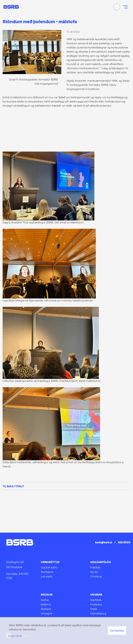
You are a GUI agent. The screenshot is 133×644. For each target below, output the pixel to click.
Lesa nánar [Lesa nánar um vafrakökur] (15, 636)
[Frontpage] (11, 7)
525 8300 (124, 542)
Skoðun (46, 595)
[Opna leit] (117, 7)
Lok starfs (46, 576)
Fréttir (94, 609)
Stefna (45, 600)
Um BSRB (96, 595)
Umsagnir (47, 613)
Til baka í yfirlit (13, 486)
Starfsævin (47, 572)
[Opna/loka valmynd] (125, 7)
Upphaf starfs (49, 567)
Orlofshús (96, 576)
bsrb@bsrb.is (104, 542)
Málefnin (46, 604)
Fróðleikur (96, 604)
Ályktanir (46, 609)
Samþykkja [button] (117, 631)
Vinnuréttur (50, 562)
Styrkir (94, 572)
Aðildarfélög (101, 562)
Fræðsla (95, 567)
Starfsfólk (96, 600)
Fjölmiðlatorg (98, 613)
